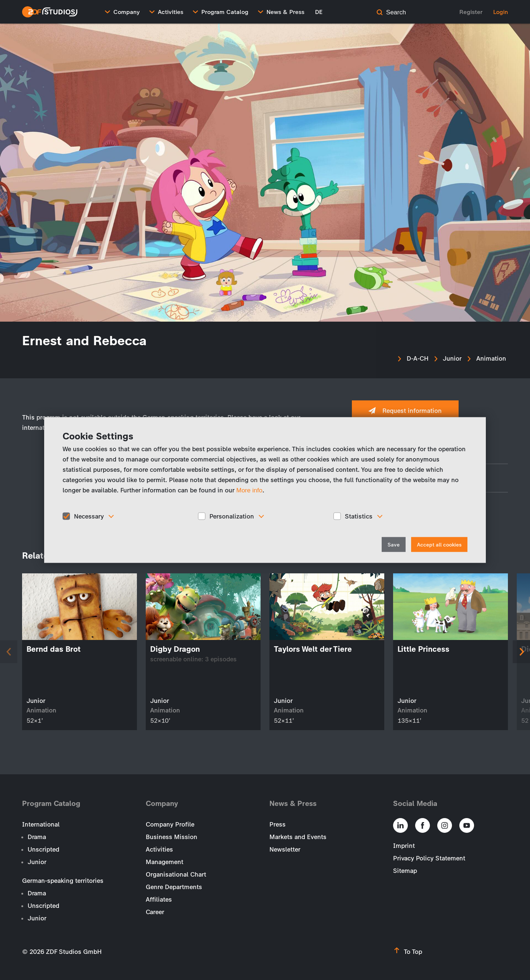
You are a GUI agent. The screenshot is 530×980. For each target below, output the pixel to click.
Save (394, 545)
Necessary (89, 516)
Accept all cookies (439, 545)
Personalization (232, 516)
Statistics (359, 516)
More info (249, 490)
